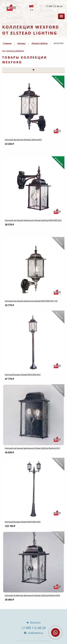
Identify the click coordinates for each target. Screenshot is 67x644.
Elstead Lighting (40, 43)
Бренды (22, 43)
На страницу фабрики (13, 51)
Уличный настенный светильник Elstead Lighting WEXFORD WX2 (33, 220)
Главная (7, 43)
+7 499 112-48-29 (54, 6)
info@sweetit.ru (35, 633)
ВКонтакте (35, 622)
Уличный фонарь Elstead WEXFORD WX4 (23, 375)
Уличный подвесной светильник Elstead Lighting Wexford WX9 (32, 595)
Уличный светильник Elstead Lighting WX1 (23, 140)
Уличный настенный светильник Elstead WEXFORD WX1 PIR (31, 301)
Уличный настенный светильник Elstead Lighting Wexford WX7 (32, 448)
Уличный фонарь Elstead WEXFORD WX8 (23, 522)
